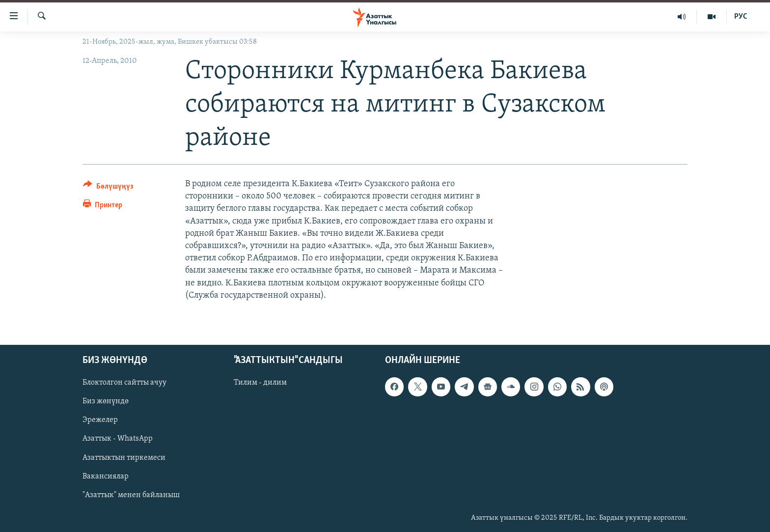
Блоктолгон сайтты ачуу (124, 383)
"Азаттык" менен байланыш (131, 495)
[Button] (108, 188)
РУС (741, 17)
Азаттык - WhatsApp (118, 439)
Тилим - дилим (260, 383)
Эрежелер (100, 420)
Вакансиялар (106, 476)
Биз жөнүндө (106, 401)
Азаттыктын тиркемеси (124, 458)
